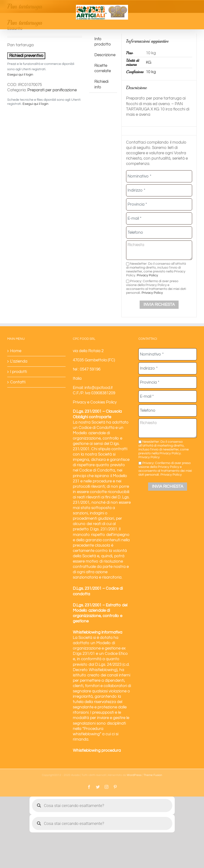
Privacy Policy (147, 275)
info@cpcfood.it (99, 388)
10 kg (151, 72)
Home (16, 351)
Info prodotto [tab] (103, 42)
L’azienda (19, 361)
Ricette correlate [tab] (103, 68)
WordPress (134, 775)
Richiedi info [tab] (101, 84)
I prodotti (19, 372)
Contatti (18, 382)
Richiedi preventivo (26, 56)
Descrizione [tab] (105, 55)
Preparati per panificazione (52, 90)
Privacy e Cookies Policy (95, 402)
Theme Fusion (153, 775)
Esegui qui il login (20, 75)
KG (149, 62)
